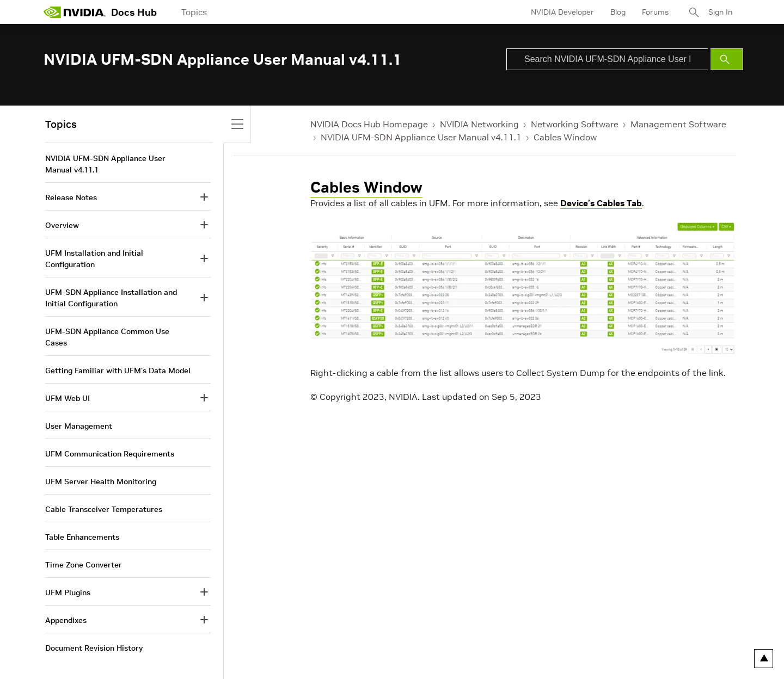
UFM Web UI (68, 398)
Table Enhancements (82, 537)
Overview (62, 225)
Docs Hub (134, 12)
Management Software (678, 124)
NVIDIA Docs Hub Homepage (369, 124)
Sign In (720, 12)
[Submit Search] (727, 59)
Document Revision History (94, 648)
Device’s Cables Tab (601, 203)
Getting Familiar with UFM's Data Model (118, 371)
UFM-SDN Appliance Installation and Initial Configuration (111, 298)
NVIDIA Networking (479, 124)
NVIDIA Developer (562, 12)
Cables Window (565, 137)
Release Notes (71, 197)
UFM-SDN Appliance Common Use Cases (107, 337)
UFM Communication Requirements (110, 454)
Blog (618, 12)
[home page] (75, 12)
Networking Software (575, 124)
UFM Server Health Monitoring (101, 482)
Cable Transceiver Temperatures (104, 509)
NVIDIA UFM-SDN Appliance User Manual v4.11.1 (421, 137)
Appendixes (66, 620)
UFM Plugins (68, 592)
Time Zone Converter (84, 565)
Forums (655, 12)
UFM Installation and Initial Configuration (94, 259)
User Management (79, 426)
